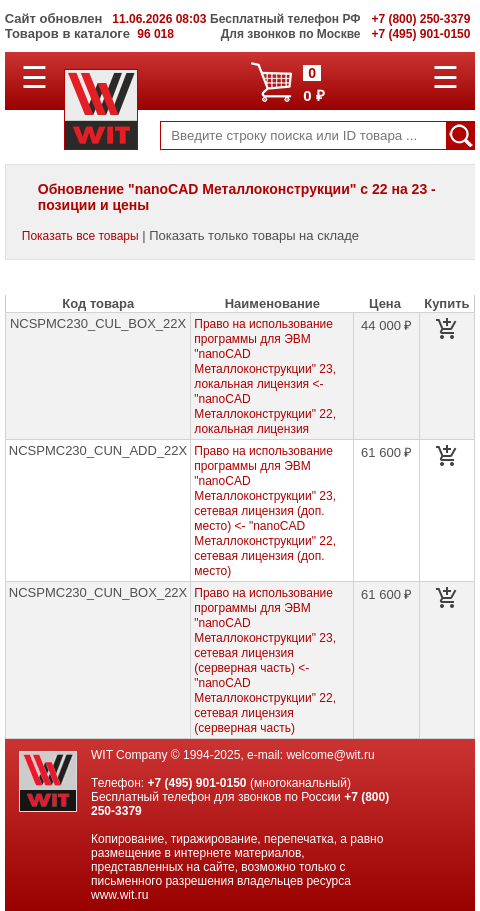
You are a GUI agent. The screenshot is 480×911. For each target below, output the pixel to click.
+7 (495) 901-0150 (196, 783)
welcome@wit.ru (330, 755)
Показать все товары (80, 236)
